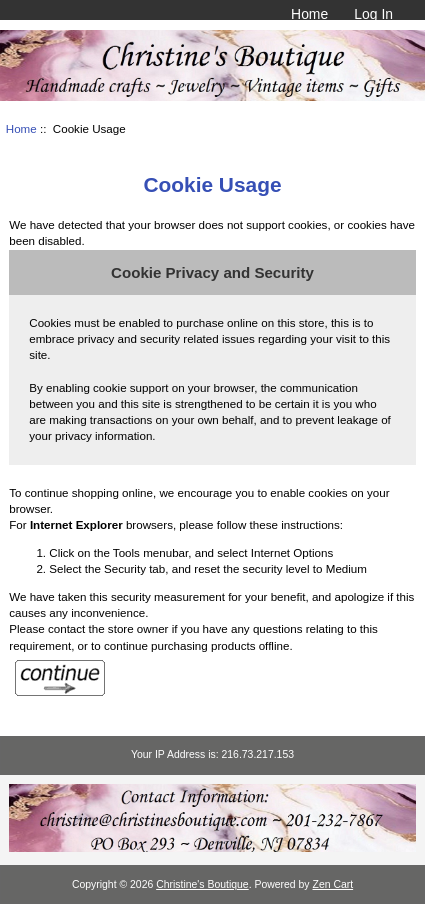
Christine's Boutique (202, 884)
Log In (373, 14)
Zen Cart (333, 884)
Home (309, 14)
